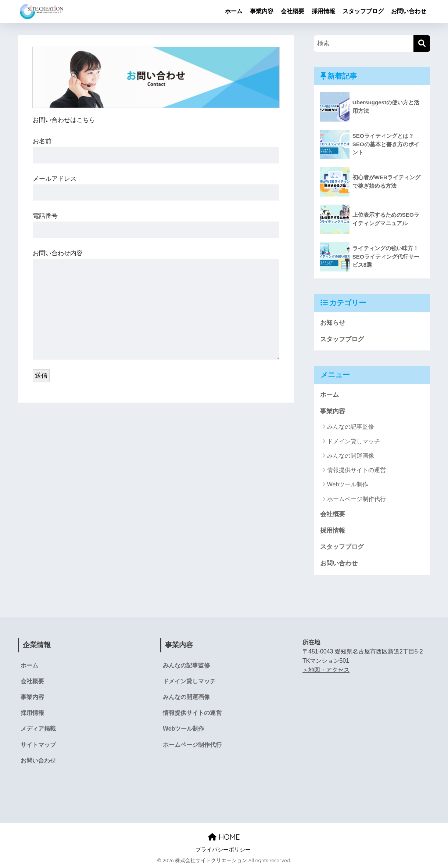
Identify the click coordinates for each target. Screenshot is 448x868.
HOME (224, 837)
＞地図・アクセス (326, 670)
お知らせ (333, 323)
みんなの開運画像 (351, 456)
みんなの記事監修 (351, 427)
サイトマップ (38, 745)
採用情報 (323, 11)
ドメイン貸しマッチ (354, 441)
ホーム (234, 11)
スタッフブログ (363, 11)
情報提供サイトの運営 (356, 470)
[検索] (422, 44)
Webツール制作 (348, 484)
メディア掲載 (38, 729)
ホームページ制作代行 (356, 499)
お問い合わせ (409, 11)
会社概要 (293, 11)
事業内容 (262, 11)
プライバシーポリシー (223, 850)
